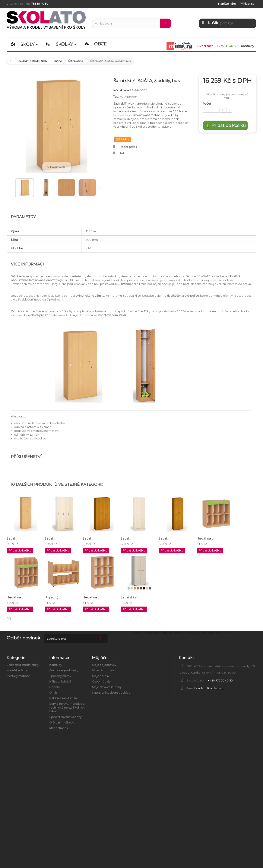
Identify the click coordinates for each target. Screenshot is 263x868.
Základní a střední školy (23, 665)
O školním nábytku (62, 722)
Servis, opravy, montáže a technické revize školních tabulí (67, 708)
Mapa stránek (59, 728)
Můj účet (100, 658)
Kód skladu (121, 90)
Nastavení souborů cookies (111, 693)
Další (101, 188)
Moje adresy (101, 676)
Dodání (54, 687)
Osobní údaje (101, 681)
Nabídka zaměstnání (63, 698)
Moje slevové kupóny (107, 687)
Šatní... (12, 538)
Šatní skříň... (130, 597)
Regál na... (205, 538)
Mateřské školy (17, 670)
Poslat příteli (128, 147)
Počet (207, 104)
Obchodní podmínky (64, 670)
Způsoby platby (60, 676)
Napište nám (227, 4)
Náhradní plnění (60, 681)
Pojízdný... (52, 597)
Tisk (122, 153)
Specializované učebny (65, 717)
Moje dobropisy (103, 670)
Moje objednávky (104, 665)
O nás (53, 693)
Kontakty (56, 665)
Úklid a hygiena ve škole (214, 633)
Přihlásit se (247, 4)
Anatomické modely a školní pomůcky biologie (164, 633)
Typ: (116, 96)
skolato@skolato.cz (210, 688)
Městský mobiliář (18, 676)
